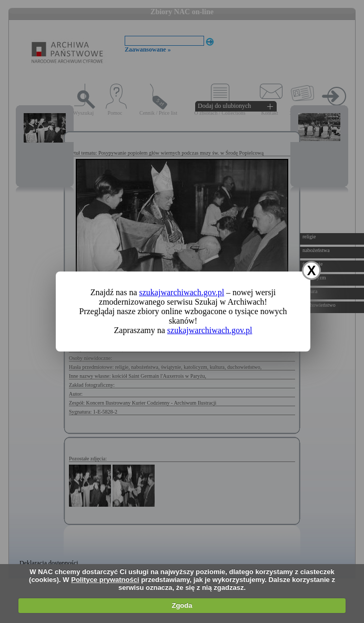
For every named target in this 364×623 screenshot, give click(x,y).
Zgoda (182, 605)
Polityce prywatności (105, 580)
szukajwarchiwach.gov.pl (182, 292)
